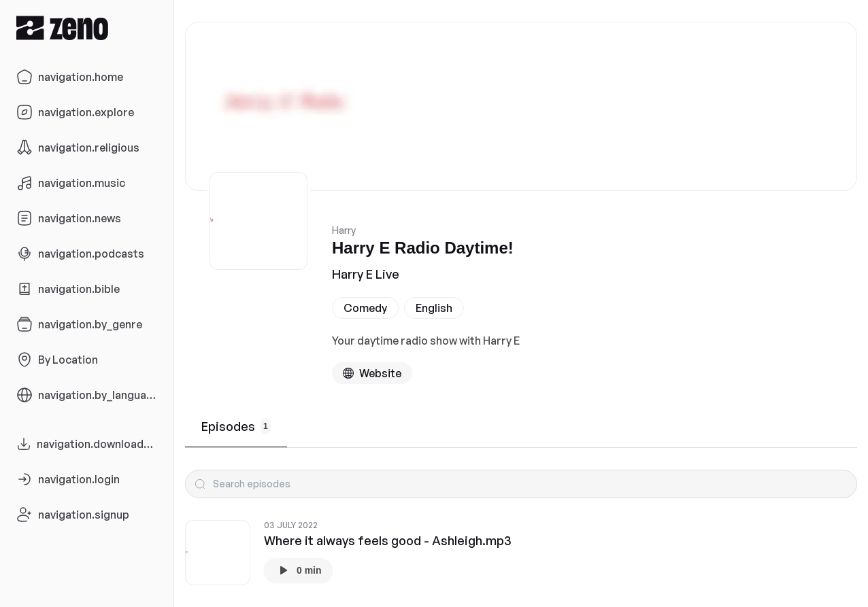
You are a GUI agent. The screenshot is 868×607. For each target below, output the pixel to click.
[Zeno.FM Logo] (87, 28)
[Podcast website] (372, 373)
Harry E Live (366, 274)
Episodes (236, 426)
